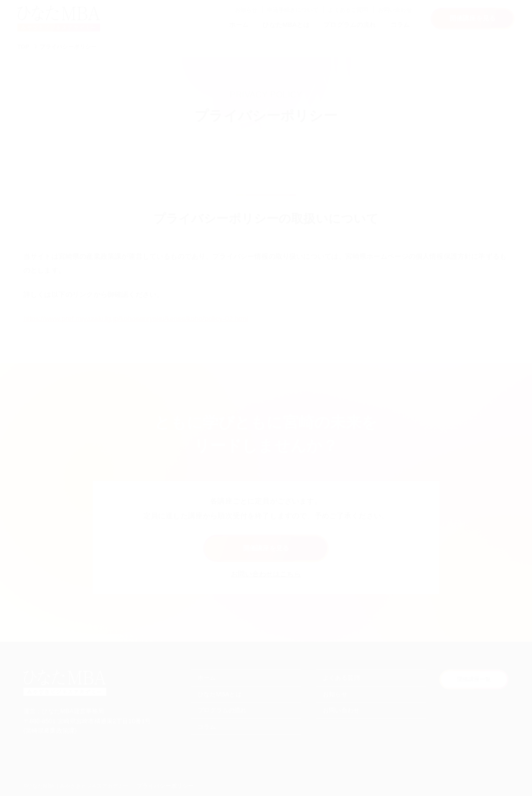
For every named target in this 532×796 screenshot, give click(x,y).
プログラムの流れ (350, 24)
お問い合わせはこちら (266, 574)
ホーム (239, 24)
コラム (400, 24)
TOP (23, 47)
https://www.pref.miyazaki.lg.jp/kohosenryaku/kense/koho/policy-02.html (136, 319)
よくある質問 (341, 678)
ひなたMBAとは (286, 24)
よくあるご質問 (348, 10)
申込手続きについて (293, 10)
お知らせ (246, 10)
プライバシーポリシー (68, 47)
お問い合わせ (395, 10)
